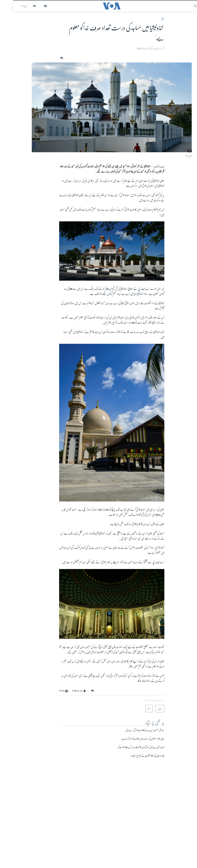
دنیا (150, 18)
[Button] (48, 58)
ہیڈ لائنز (11, 6)
